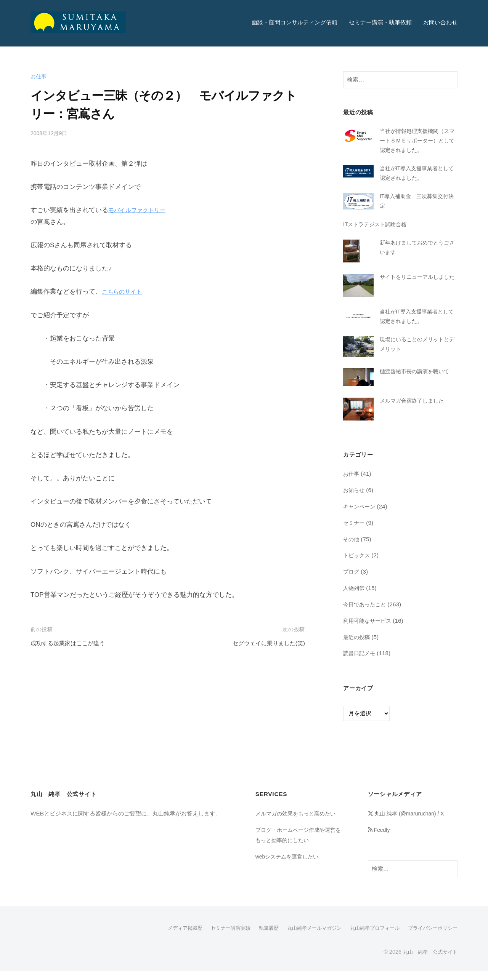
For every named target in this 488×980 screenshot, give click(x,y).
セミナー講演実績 (216, 937)
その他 (352, 548)
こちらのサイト (124, 292)
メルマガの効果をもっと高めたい (298, 823)
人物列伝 (355, 597)
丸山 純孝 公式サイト (428, 960)
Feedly (380, 839)
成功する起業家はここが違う (73, 643)
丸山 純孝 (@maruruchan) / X (409, 823)
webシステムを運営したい (289, 866)
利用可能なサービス (369, 630)
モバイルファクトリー (141, 210)
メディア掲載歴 (167, 937)
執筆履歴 (256, 937)
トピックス (357, 564)
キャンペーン (360, 516)
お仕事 (39, 76)
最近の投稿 (357, 646)
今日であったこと (366, 613)
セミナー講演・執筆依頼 (380, 22)
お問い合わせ (440, 22)
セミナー (355, 532)
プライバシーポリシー (431, 937)
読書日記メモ (360, 662)
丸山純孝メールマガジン (305, 937)
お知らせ (355, 499)
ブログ (352, 581)
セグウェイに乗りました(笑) (264, 643)
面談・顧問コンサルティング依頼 (295, 22)
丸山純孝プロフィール (369, 937)
